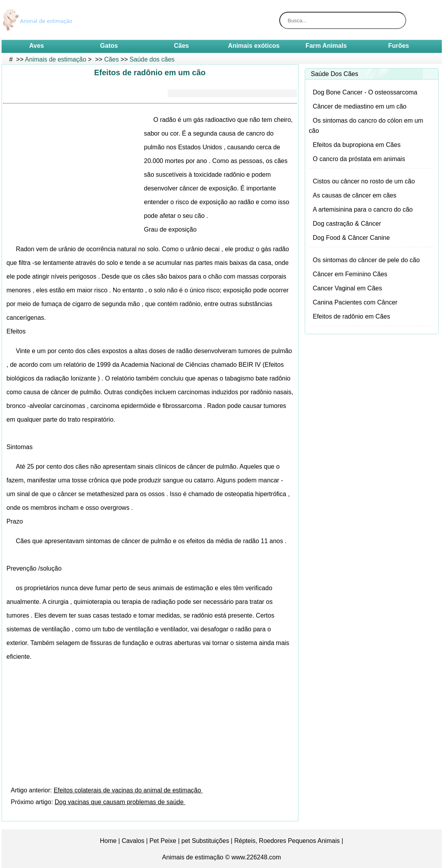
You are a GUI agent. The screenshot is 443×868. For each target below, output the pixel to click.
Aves (37, 46)
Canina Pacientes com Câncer (355, 302)
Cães (181, 46)
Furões (399, 46)
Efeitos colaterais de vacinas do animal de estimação (128, 790)
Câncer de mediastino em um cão (360, 106)
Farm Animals (326, 46)
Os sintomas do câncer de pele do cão (366, 260)
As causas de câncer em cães (355, 195)
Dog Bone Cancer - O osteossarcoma (365, 92)
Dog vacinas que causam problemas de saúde (120, 802)
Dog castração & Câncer (347, 224)
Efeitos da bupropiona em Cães (357, 145)
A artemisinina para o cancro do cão (363, 209)
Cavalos (133, 841)
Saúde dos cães (152, 59)
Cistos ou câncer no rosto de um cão (364, 181)
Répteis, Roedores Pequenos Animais (287, 841)
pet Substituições (205, 841)
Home (108, 841)
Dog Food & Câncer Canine (352, 238)
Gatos (109, 46)
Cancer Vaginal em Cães (348, 288)
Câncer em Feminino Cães (350, 274)
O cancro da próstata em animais (359, 159)
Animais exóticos (254, 46)
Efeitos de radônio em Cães (352, 316)
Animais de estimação (56, 59)
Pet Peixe (163, 841)
